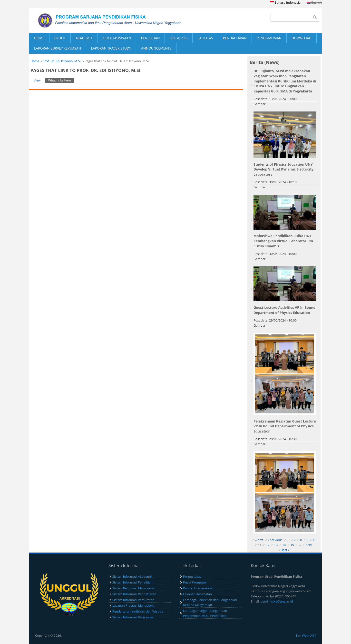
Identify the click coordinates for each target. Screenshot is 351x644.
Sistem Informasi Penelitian (132, 582)
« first (259, 540)
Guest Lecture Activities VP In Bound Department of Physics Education (284, 310)
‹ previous (275, 540)
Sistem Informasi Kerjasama (133, 617)
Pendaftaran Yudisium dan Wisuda (138, 611)
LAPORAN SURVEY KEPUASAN (58, 48)
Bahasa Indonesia (285, 2)
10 (315, 540)
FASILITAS (205, 38)
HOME (39, 38)
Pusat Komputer (195, 582)
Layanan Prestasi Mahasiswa (133, 605)
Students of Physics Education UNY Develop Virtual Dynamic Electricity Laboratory (283, 169)
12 (268, 545)
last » (286, 550)
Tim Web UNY (306, 635)
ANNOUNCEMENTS (156, 48)
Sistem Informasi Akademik (132, 576)
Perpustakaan (193, 576)
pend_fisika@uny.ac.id (277, 601)
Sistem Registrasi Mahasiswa (133, 588)
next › (310, 545)
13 (276, 545)
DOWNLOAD (302, 38)
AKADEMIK (84, 38)
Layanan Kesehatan (197, 594)
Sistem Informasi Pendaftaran (134, 594)
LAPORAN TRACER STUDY (111, 48)
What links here (61, 80)
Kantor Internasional (198, 588)
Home (35, 61)
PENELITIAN (151, 38)
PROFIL (60, 38)
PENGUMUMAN (269, 38)
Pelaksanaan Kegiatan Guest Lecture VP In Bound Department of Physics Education (285, 426)
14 (284, 545)
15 (292, 545)
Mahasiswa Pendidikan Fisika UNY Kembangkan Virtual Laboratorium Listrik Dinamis (283, 241)
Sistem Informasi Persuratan (133, 600)
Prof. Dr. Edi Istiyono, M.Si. (62, 61)
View (37, 80)
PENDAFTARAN (235, 38)
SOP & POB (179, 38)
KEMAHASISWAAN (117, 38)
